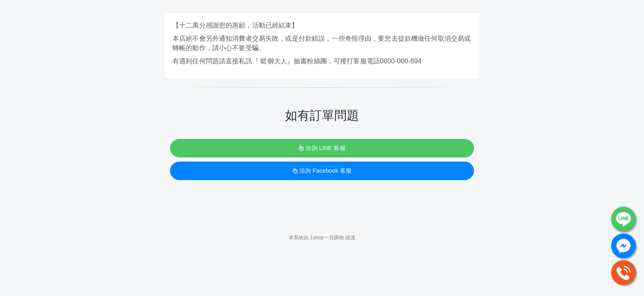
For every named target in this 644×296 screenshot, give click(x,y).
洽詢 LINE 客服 (322, 148)
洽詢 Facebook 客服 (322, 171)
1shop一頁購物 (327, 238)
